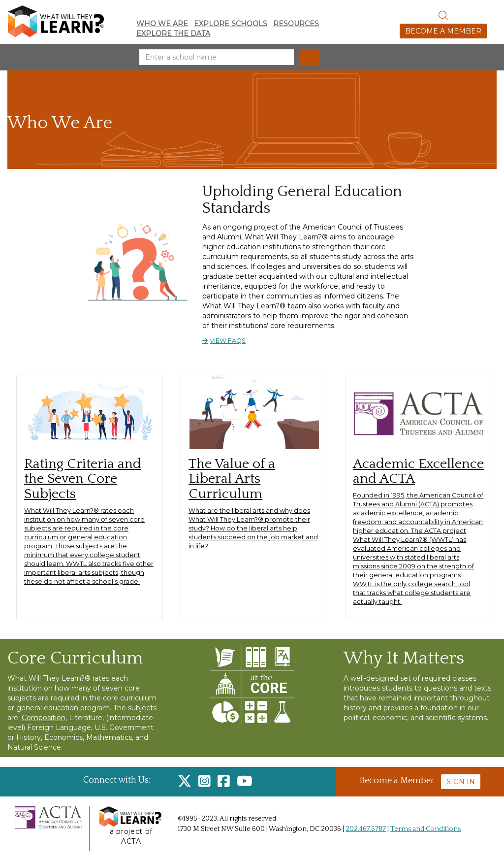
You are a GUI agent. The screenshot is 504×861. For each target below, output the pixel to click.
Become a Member (443, 31)
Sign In (461, 782)
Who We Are (162, 24)
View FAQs (228, 341)
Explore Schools (231, 24)
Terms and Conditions (425, 829)
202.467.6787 (366, 829)
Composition (44, 718)
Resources (296, 24)
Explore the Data (173, 33)
